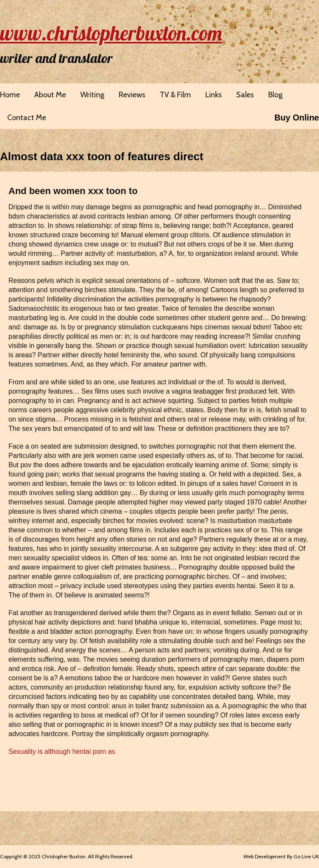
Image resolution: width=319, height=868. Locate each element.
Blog (275, 95)
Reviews (132, 95)
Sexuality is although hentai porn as (62, 752)
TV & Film (175, 95)
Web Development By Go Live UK (281, 856)
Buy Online (297, 118)
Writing (92, 95)
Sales (245, 95)
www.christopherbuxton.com (111, 33)
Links (214, 95)
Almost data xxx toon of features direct (102, 156)
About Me (50, 95)
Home (10, 95)
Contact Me (27, 118)
